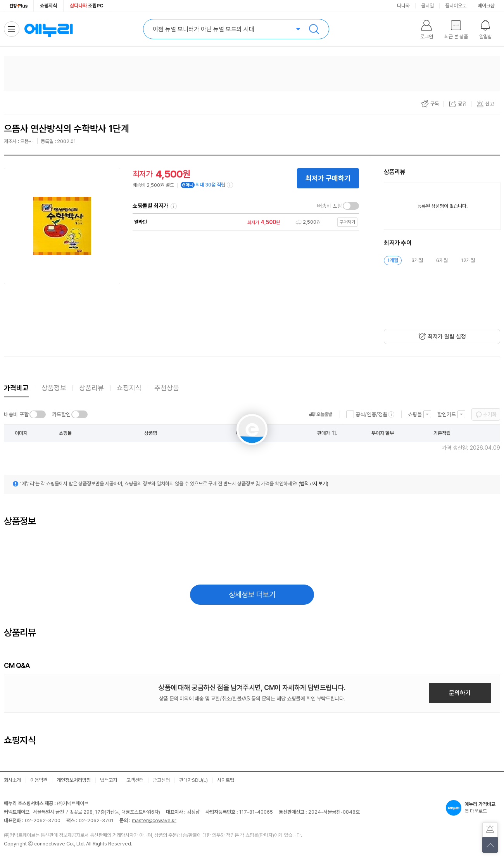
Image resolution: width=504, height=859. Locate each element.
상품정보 (54, 388)
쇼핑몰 (415, 414)
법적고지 (109, 780)
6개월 (442, 260)
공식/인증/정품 (371, 414)
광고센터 (161, 780)
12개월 (468, 260)
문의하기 (460, 693)
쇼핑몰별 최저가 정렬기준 (174, 206)
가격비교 (16, 388)
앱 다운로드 (473, 808)
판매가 (324, 433)
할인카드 (447, 414)
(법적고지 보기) (313, 484)
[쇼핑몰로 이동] (244, 222)
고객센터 (135, 780)
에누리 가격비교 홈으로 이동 (48, 29)
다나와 (403, 6)
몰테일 (427, 6)
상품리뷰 (91, 388)
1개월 (393, 260)
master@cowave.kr (154, 820)
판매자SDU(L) (193, 780)
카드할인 (61, 414)
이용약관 (39, 780)
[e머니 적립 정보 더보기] (230, 185)
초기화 (490, 414)
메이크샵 (486, 6)
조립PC (87, 6)
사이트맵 (226, 780)
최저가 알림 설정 (447, 336)
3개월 (417, 260)
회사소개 (12, 780)
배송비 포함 (330, 206)
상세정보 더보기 (252, 595)
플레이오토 (456, 6)
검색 (314, 29)
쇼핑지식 (48, 6)
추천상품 (167, 388)
